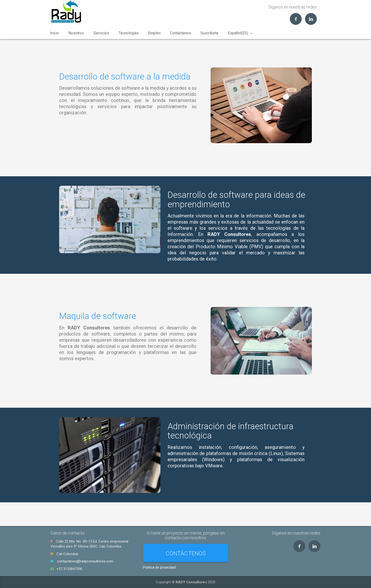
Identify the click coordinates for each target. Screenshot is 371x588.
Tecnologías (129, 33)
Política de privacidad (159, 567)
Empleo (154, 33)
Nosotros (76, 33)
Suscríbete (209, 33)
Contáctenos (181, 33)
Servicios (101, 33)
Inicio (54, 33)
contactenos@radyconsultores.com (85, 561)
